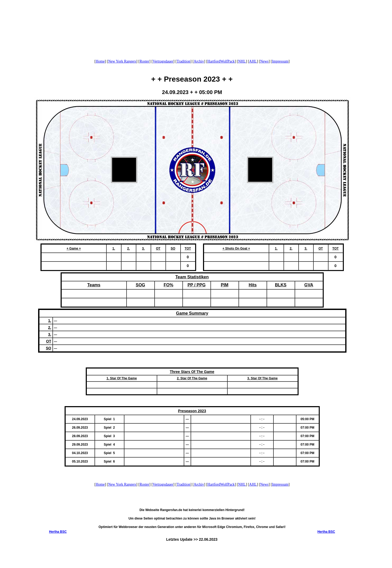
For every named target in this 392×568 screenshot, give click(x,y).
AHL (253, 61)
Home (100, 61)
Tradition (183, 61)
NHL (242, 61)
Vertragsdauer (163, 61)
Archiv (199, 61)
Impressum (280, 61)
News (264, 61)
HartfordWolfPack (221, 61)
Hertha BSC (58, 532)
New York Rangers (122, 61)
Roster (144, 61)
